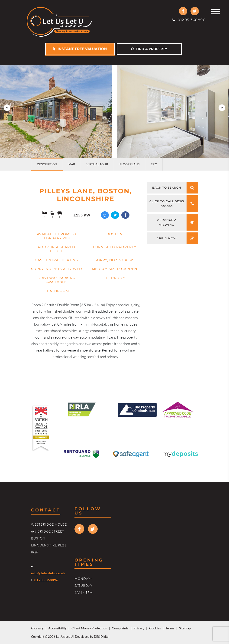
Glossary (37, 628)
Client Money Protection (89, 628)
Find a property (149, 49)
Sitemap (185, 628)
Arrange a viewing (178, 222)
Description (47, 164)
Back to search (175, 188)
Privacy (139, 628)
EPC (154, 164)
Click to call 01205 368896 (174, 204)
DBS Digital (102, 637)
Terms (170, 628)
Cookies (155, 628)
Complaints (120, 628)
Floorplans (129, 164)
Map (72, 164)
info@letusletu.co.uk (48, 573)
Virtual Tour (97, 164)
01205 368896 (189, 20)
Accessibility (57, 628)
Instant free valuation (80, 49)
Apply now (177, 238)
